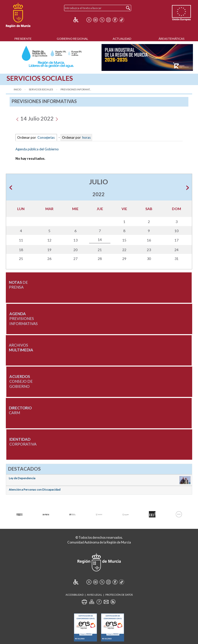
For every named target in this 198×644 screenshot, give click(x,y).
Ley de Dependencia (22, 478)
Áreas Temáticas (171, 39)
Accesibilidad (75, 595)
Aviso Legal (94, 595)
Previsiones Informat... (76, 89)
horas (86, 137)
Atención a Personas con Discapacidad (35, 489)
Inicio (17, 89)
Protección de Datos (119, 595)
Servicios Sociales (41, 89)
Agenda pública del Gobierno (37, 149)
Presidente (23, 39)
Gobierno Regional (72, 39)
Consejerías (46, 137)
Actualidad (122, 39)
